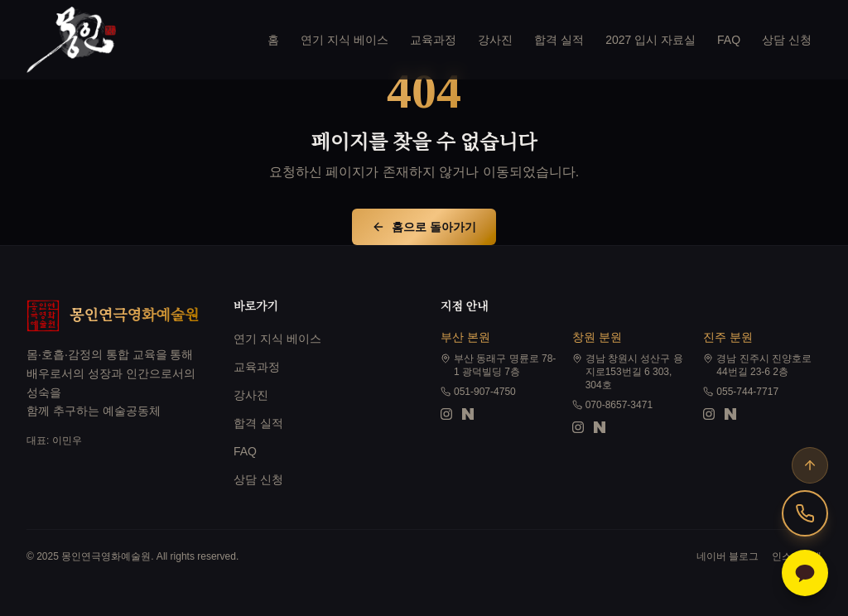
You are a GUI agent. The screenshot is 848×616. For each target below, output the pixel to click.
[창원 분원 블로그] (600, 427)
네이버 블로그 (728, 556)
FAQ (729, 40)
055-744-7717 (741, 392)
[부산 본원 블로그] (468, 414)
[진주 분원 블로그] (730, 414)
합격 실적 (559, 40)
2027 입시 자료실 (650, 40)
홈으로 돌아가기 (424, 227)
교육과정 (433, 40)
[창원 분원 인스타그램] (578, 427)
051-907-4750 (478, 392)
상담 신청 (787, 40)
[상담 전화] (805, 513)
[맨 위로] (810, 465)
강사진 (495, 40)
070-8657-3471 (612, 405)
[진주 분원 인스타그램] (709, 414)
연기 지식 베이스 (344, 40)
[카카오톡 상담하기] (805, 573)
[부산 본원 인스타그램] (446, 414)
